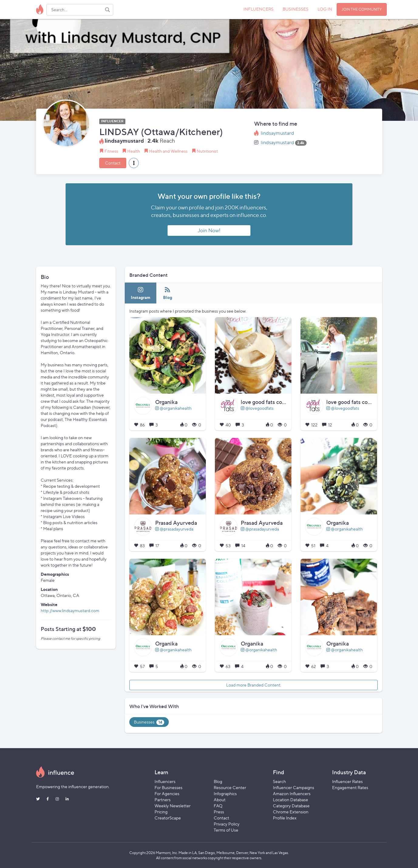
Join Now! (209, 230)
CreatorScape (168, 818)
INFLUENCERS (258, 9)
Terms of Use (226, 830)
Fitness (111, 151)
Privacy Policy (227, 824)
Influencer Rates (347, 781)
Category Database (291, 806)
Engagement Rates (350, 787)
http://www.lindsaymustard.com (70, 610)
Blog (218, 781)
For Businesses (168, 787)
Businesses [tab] (149, 722)
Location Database (291, 800)
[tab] (141, 293)
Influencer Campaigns (294, 787)
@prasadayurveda (174, 529)
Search (279, 781)
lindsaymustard (277, 133)
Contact (113, 163)
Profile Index (285, 818)
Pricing (161, 812)
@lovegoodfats (257, 408)
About (220, 800)
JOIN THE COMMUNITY (362, 9)
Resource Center (230, 787)
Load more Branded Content (253, 685)
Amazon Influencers (292, 793)
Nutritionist (207, 151)
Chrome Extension (291, 812)
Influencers (165, 781)
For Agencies (167, 793)
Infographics (225, 793)
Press (219, 812)
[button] (134, 163)
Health (134, 151)
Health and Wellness (168, 151)
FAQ (218, 806)
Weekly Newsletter (173, 806)
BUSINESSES (296, 9)
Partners (163, 800)
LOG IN (325, 9)
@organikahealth (173, 408)
